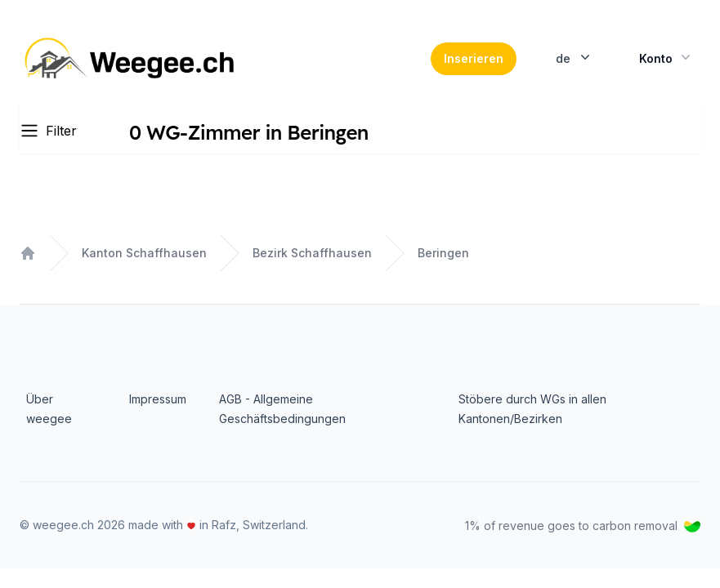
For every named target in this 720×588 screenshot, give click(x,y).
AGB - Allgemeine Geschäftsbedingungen (282, 409)
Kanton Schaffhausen (144, 253)
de (575, 57)
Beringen (443, 253)
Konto (666, 57)
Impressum (158, 399)
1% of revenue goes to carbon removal (583, 526)
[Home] (132, 59)
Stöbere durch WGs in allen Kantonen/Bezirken (532, 409)
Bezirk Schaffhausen (312, 253)
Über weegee (49, 409)
